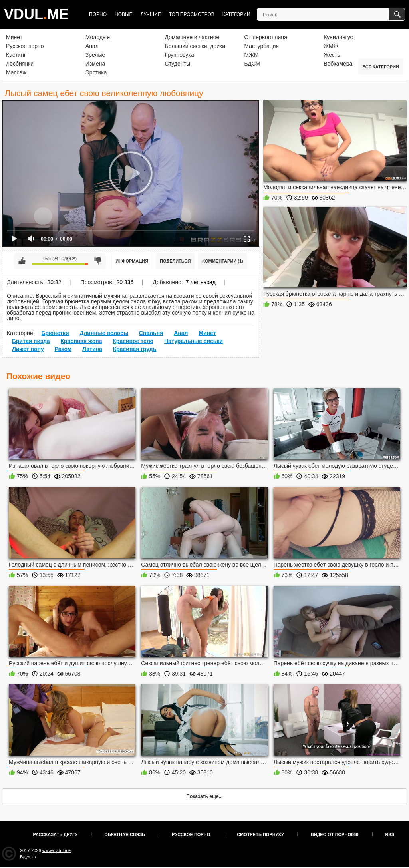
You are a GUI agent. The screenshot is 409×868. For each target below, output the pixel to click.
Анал (92, 46)
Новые (124, 14)
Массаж (16, 72)
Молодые (98, 37)
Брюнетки (55, 333)
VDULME (36, 14)
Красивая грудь (135, 349)
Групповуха (180, 55)
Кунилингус (338, 37)
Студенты (178, 64)
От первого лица (266, 37)
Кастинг (16, 55)
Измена (95, 64)
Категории (236, 14)
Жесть (332, 55)
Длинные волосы (104, 333)
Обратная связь (125, 834)
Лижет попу (28, 349)
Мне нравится (22, 261)
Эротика (96, 72)
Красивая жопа (81, 341)
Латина (92, 349)
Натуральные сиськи (194, 341)
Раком (63, 349)
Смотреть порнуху (260, 834)
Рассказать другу (56, 834)
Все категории (381, 67)
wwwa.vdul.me (57, 850)
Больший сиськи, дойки (195, 46)
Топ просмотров (192, 14)
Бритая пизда (31, 341)
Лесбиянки (20, 64)
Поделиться (175, 261)
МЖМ (251, 55)
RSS (390, 834)
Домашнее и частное (192, 37)
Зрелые (95, 55)
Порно (98, 14)
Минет (14, 37)
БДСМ (252, 64)
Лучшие (151, 14)
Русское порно (25, 46)
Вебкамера (338, 64)
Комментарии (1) (223, 261)
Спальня (151, 333)
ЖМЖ (331, 46)
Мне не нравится (98, 261)
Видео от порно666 (335, 834)
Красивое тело (133, 341)
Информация (132, 261)
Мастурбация (261, 46)
